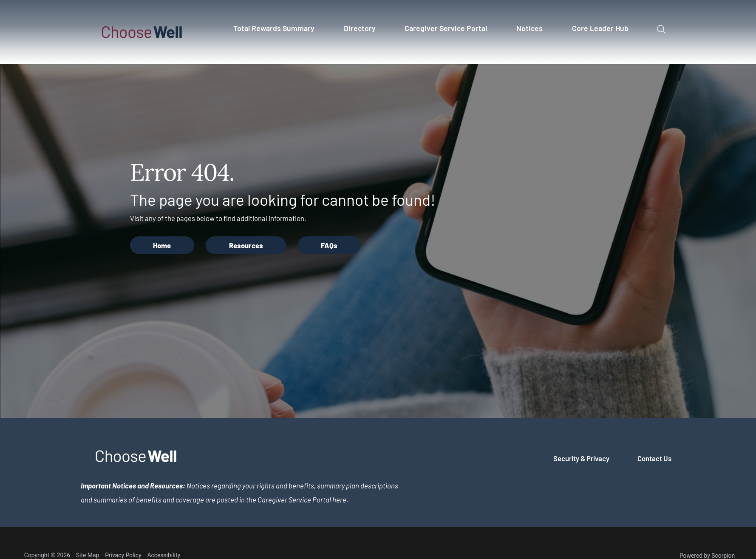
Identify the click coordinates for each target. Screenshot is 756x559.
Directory (360, 28)
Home (162, 245)
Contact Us (654, 458)
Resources (246, 245)
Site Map (88, 555)
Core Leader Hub (600, 28)
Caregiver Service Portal (446, 28)
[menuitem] (277, 32)
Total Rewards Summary (274, 28)
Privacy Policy (123, 555)
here (339, 499)
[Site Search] (661, 30)
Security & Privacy (581, 458)
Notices (529, 28)
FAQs (329, 245)
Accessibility (164, 555)
